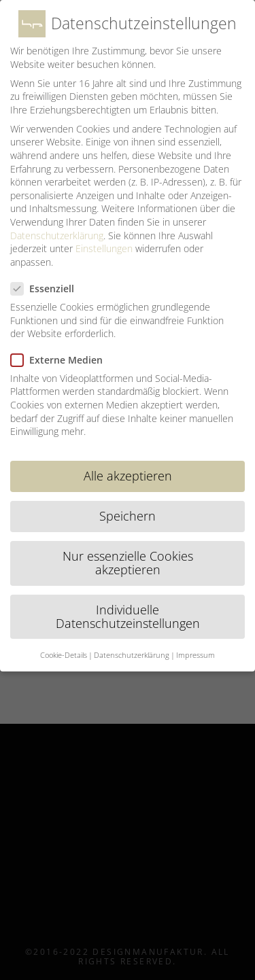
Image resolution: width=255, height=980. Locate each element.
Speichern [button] (128, 516)
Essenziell (48, 288)
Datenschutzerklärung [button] (132, 655)
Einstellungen (104, 248)
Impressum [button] (195, 655)
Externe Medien (62, 360)
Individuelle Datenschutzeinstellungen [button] (128, 616)
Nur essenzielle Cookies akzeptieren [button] (128, 563)
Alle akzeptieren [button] (128, 476)
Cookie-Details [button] (64, 655)
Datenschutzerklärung (57, 235)
